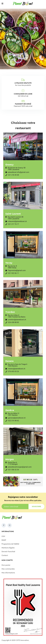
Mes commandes (8, 569)
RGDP (4, 540)
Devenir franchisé (8, 552)
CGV (3, 536)
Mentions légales (8, 548)
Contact (5, 555)
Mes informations (8, 573)
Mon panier (6, 565)
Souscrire (36, 507)
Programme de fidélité (10, 544)
